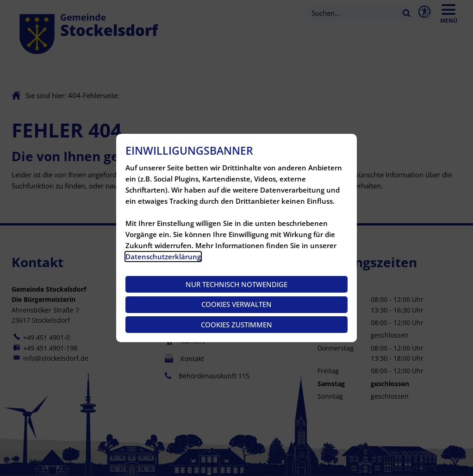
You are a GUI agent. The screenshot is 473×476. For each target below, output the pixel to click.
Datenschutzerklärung (163, 257)
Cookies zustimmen (236, 325)
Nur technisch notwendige (236, 284)
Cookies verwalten (236, 304)
